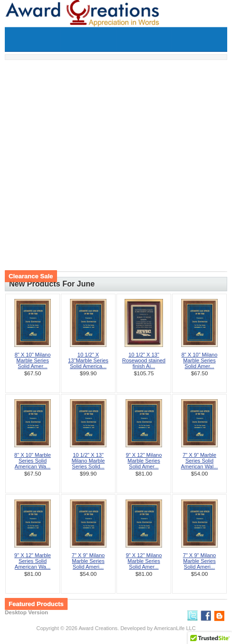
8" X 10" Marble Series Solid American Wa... (33, 461)
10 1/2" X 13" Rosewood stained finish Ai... (144, 360)
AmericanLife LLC (175, 628)
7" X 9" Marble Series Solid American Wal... (199, 461)
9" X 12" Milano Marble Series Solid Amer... (144, 461)
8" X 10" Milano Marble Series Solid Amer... (32, 360)
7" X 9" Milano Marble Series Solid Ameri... (88, 561)
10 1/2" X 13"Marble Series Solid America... (88, 360)
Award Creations (98, 628)
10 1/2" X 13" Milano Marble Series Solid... (88, 461)
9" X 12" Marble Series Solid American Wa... (33, 561)
